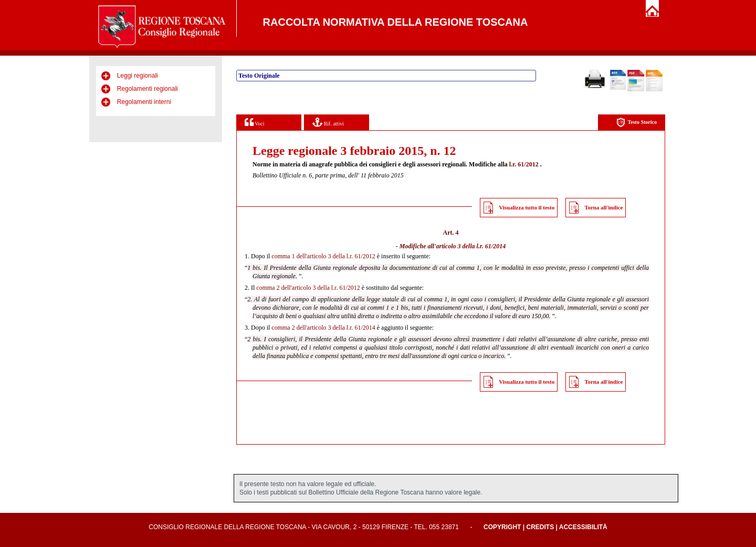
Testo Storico (637, 123)
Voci (254, 122)
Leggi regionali (138, 76)
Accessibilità (583, 527)
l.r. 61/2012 (524, 164)
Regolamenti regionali (148, 89)
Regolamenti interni (144, 102)
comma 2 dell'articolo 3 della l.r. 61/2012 (308, 288)
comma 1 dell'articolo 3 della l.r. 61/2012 (323, 256)
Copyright (502, 527)
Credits (540, 527)
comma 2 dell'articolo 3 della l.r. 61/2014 (323, 328)
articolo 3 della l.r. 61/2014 (471, 246)
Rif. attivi (328, 122)
